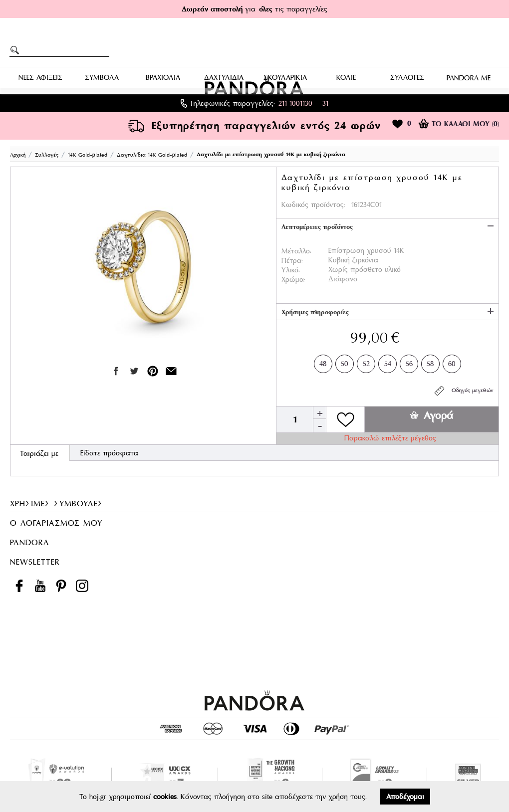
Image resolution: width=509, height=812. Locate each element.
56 (409, 362)
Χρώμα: (293, 279)
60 (452, 362)
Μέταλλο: (296, 251)
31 (325, 103)
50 (345, 362)
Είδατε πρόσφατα (109, 453)
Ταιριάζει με (39, 453)
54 (388, 362)
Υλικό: (291, 270)
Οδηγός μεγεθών (463, 391)
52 (366, 362)
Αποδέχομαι (405, 797)
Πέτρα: (292, 260)
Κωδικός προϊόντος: (313, 204)
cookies (165, 797)
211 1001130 (295, 103)
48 (323, 362)
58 (430, 362)
